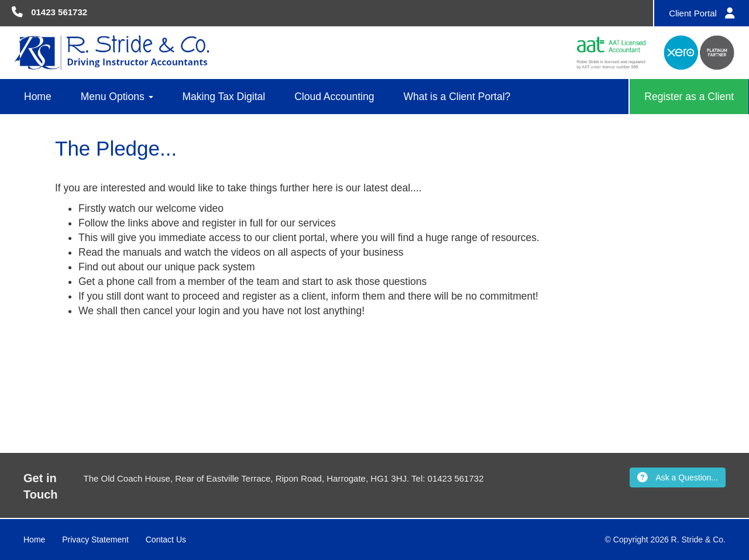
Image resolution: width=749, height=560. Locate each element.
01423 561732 (59, 12)
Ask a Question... (678, 477)
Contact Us (166, 540)
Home (38, 97)
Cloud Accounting (334, 97)
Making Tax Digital (224, 97)
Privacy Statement (95, 540)
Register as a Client (689, 97)
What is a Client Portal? (457, 97)
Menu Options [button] (117, 97)
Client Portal (702, 13)
